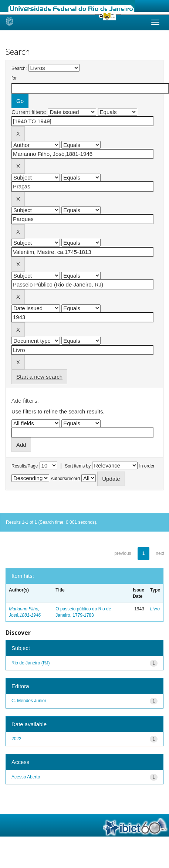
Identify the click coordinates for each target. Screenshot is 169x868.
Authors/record (65, 479)
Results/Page (25, 466)
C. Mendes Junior (29, 701)
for (14, 78)
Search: (19, 68)
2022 (16, 739)
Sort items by (78, 466)
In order (147, 466)
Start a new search (39, 377)
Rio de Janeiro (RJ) (31, 663)
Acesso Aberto (26, 777)
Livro (155, 609)
